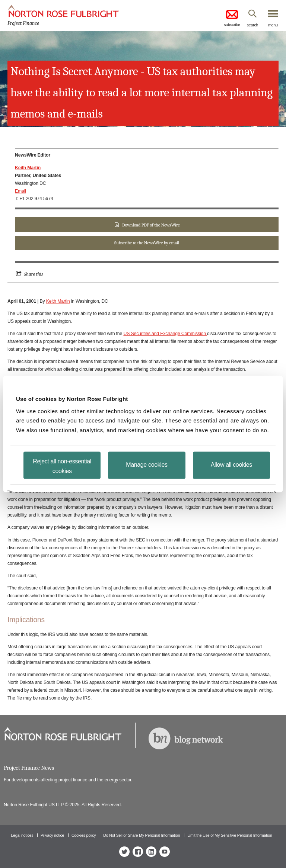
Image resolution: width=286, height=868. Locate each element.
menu (273, 25)
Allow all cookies (231, 465)
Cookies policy (84, 835)
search (253, 25)
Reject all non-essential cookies (62, 466)
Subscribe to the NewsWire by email (147, 243)
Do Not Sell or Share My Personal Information (142, 835)
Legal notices (22, 835)
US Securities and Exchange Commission (165, 334)
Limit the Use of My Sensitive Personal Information (230, 835)
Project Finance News (29, 768)
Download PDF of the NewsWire (151, 225)
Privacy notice (52, 835)
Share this (34, 274)
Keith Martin (58, 301)
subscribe (232, 18)
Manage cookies (147, 465)
